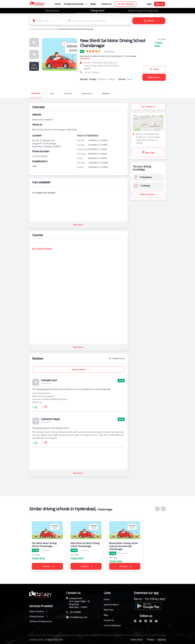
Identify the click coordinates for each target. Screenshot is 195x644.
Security (162, 640)
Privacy (150, 640)
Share (154, 69)
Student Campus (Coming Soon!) (143, 11)
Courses (68, 94)
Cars (52, 94)
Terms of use (136, 640)
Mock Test (108, 610)
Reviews (109, 51)
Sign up (160, 4)
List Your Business (126, 4)
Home (58, 4)
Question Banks (111, 605)
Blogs (93, 4)
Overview (36, 93)
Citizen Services (52, 11)
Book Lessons (154, 77)
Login (149, 4)
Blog (106, 615)
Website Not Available (42, 120)
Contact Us (106, 4)
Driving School (97, 11)
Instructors (87, 94)
